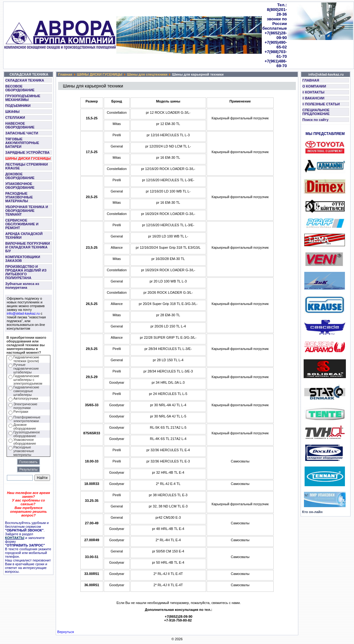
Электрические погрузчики (25, 406)
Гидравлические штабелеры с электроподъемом (28, 380)
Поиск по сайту (315, 120)
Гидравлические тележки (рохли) (26, 359)
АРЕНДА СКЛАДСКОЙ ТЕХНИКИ (24, 236)
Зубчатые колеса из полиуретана (22, 286)
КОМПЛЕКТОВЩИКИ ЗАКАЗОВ (23, 259)
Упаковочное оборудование (25, 442)
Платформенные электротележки (27, 419)
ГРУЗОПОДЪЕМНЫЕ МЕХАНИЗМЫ (23, 98)
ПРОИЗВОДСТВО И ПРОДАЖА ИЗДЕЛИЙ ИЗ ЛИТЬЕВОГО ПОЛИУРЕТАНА (26, 272)
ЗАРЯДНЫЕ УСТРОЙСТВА (27, 152)
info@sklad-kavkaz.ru (23, 313)
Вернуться (66, 632)
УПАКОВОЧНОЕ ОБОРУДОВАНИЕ (20, 186)
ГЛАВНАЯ (311, 80)
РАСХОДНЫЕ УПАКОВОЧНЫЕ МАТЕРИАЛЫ (19, 197)
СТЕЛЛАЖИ (15, 117)
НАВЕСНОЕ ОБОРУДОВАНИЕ (20, 125)
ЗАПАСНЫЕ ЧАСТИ (22, 133)
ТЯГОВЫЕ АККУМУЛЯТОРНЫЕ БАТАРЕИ (22, 143)
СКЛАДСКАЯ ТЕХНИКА (25, 80)
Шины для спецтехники (147, 74)
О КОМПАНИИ (314, 86)
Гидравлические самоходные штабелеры (26, 391)
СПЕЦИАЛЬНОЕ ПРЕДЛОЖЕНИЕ (316, 112)
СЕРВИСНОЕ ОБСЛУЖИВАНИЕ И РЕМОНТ (22, 224)
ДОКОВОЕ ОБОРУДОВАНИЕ (20, 176)
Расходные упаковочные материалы (24, 451)
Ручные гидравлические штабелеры (26, 368)
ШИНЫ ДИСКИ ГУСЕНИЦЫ (28, 158)
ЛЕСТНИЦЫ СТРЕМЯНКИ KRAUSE (27, 166)
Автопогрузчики (26, 398)
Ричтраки (21, 412)
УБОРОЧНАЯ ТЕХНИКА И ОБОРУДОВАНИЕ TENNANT (27, 211)
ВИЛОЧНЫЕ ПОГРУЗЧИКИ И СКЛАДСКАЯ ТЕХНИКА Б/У (28, 247)
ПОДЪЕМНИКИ (18, 106)
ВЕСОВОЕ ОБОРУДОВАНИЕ (20, 88)
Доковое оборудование (25, 427)
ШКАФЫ (13, 112)
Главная (65, 74)
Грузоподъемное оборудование (27, 434)
